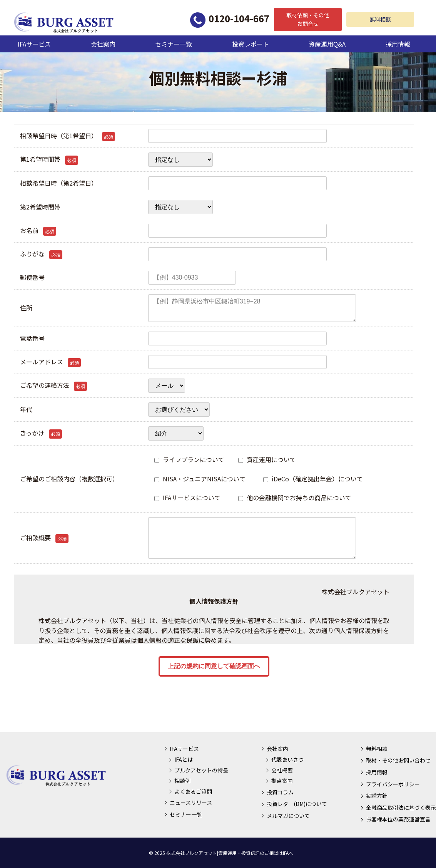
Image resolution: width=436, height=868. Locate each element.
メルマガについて (288, 816)
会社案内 (103, 44)
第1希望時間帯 (49, 159)
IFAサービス (34, 44)
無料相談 (380, 19)
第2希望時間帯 (40, 207)
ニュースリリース (191, 803)
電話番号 (32, 338)
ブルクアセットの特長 (201, 770)
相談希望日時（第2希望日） (59, 183)
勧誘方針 (377, 796)
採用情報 (398, 44)
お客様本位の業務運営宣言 (398, 819)
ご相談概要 (44, 538)
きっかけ (41, 433)
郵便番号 (32, 277)
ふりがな (41, 254)
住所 (26, 308)
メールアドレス (50, 362)
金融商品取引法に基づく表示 (401, 808)
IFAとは (184, 759)
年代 (26, 409)
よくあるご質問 (193, 791)
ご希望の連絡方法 (53, 385)
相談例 (182, 781)
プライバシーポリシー (393, 784)
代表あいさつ (287, 759)
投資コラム (280, 792)
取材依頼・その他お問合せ (308, 19)
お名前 (38, 231)
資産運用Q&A (327, 44)
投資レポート (251, 44)
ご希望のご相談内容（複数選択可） (69, 479)
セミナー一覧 (174, 44)
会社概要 (282, 770)
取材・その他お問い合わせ (398, 760)
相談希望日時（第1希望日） (68, 136)
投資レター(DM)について (297, 804)
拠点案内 (282, 781)
